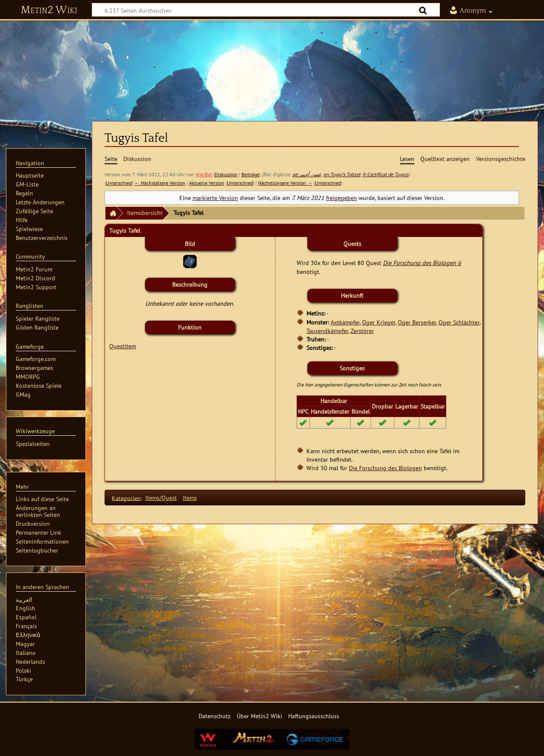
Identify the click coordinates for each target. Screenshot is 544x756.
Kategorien (126, 498)
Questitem (123, 346)
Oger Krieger (379, 322)
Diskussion (226, 174)
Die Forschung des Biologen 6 (422, 263)
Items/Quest (161, 498)
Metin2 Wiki (49, 10)
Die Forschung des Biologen (385, 468)
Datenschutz (214, 716)
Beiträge (250, 174)
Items (190, 498)
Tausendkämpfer (327, 331)
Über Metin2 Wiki (259, 716)
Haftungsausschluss (314, 716)
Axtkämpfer (345, 322)
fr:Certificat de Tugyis (385, 174)
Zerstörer (362, 331)
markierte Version (215, 198)
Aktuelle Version (207, 183)
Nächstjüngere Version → (285, 183)
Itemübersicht (145, 213)
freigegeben (341, 198)
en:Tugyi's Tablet (342, 174)
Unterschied (119, 183)
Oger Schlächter (459, 322)
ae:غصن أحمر (307, 174)
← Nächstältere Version (160, 183)
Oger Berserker (417, 322)
